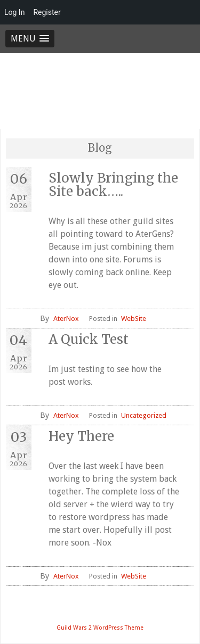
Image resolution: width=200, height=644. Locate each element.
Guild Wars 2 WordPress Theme (100, 628)
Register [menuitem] (47, 12)
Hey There (81, 436)
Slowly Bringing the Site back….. (113, 185)
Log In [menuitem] (14, 12)
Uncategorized (144, 415)
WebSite (134, 319)
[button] (30, 39)
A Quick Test (89, 339)
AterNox (66, 319)
